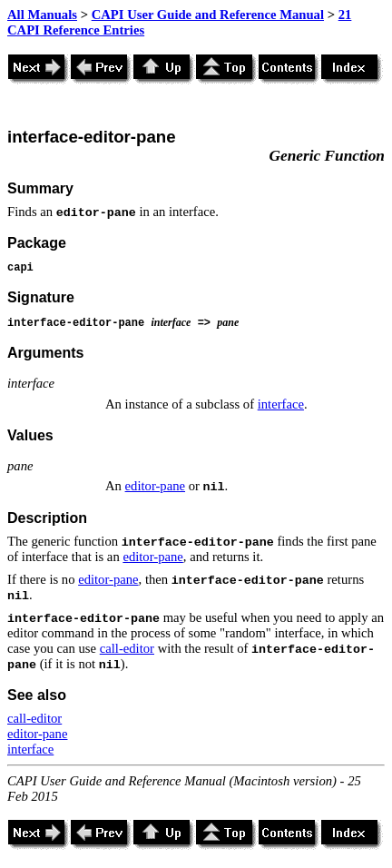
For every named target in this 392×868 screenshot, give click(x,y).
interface (281, 404)
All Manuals (42, 15)
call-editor (127, 648)
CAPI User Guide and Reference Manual (208, 15)
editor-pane (155, 486)
